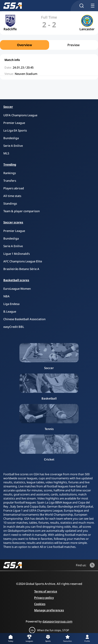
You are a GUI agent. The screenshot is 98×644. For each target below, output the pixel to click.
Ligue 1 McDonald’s (17, 254)
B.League (10, 311)
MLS (6, 153)
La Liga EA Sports (15, 130)
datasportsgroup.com (57, 621)
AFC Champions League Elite (23, 261)
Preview (74, 45)
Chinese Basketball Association (24, 319)
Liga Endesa (11, 304)
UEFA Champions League (20, 115)
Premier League (14, 123)
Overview (24, 45)
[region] (49, 45)
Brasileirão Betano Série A (21, 269)
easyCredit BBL (14, 327)
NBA (6, 296)
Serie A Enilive (13, 146)
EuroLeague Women (17, 289)
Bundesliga (11, 138)
